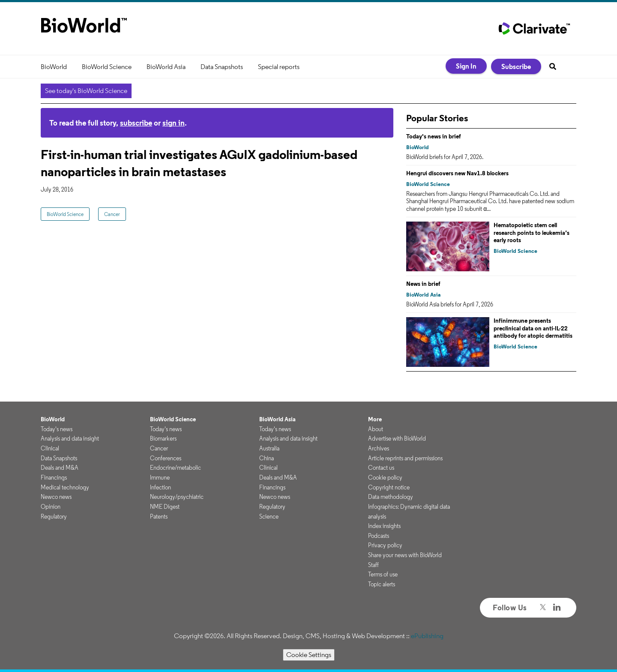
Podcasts (379, 536)
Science (269, 516)
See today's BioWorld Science (86, 91)
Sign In (466, 66)
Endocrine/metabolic (175, 468)
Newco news (56, 497)
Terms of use (383, 574)
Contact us (381, 468)
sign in (174, 123)
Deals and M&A (60, 468)
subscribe (136, 123)
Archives (379, 448)
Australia (269, 448)
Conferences (166, 458)
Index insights (384, 526)
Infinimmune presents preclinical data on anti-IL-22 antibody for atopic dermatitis (533, 328)
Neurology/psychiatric (177, 497)
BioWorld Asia (166, 67)
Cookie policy (385, 477)
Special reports (279, 67)
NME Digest (165, 507)
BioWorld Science (107, 67)
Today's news (57, 429)
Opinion (51, 507)
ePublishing (427, 636)
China (267, 458)
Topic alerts (382, 584)
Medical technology (65, 487)
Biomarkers (163, 438)
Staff (373, 565)
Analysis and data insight (70, 438)
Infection (160, 487)
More (375, 419)
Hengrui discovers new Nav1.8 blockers (457, 173)
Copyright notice (389, 487)
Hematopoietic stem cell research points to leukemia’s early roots (532, 232)
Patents (159, 516)
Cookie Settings (309, 655)
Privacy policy (385, 545)
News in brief (423, 284)
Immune (160, 477)
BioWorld (54, 67)
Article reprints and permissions (405, 458)
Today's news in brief (434, 136)
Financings (54, 477)
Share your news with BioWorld (405, 555)
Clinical (50, 448)
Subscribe (516, 66)
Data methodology (391, 497)
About (376, 429)
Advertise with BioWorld (397, 438)
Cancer (112, 214)
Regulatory (54, 516)
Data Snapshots (222, 67)
